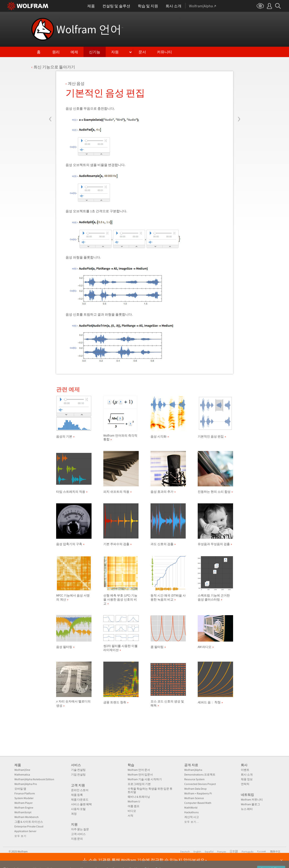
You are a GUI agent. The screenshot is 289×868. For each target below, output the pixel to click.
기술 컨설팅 (78, 770)
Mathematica (22, 774)
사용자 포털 (78, 809)
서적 (130, 816)
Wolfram (23, 851)
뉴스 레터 (247, 809)
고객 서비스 (78, 834)
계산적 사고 (192, 817)
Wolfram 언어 (90, 29)
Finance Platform (25, 793)
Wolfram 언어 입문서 (140, 774)
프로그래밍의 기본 (139, 784)
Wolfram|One (22, 770)
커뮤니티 (164, 52)
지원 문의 (77, 839)
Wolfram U (134, 801)
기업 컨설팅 (78, 774)
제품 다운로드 (80, 799)
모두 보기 (20, 836)
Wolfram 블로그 (250, 804)
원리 (56, 52)
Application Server (25, 831)
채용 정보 (247, 779)
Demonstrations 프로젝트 (200, 774)
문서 (142, 52)
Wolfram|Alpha (193, 770)
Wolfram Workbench (27, 817)
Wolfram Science (194, 798)
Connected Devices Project (200, 784)
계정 (74, 814)
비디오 (132, 811)
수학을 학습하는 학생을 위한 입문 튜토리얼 (150, 790)
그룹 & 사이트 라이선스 (29, 822)
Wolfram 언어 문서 (139, 770)
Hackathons (191, 812)
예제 (74, 52)
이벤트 (245, 770)
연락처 (245, 784)
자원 (115, 52)
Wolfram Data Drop (195, 789)
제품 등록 (77, 795)
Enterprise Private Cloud (29, 826)
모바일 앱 (20, 789)
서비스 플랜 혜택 (81, 804)
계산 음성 (76, 83)
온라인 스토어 (80, 790)
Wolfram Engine (24, 807)
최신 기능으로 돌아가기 (54, 67)
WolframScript (23, 812)
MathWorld (191, 807)
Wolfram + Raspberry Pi (198, 793)
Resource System (194, 779)
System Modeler (24, 798)
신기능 (95, 52)
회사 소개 (247, 774)
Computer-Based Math (198, 803)
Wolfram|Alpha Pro (26, 784)
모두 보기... (192, 822)
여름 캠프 (134, 806)
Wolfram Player (23, 803)
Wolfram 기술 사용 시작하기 (145, 779)
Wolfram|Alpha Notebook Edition (34, 779)
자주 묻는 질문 (80, 829)
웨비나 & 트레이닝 (139, 797)
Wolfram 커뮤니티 (252, 799)
